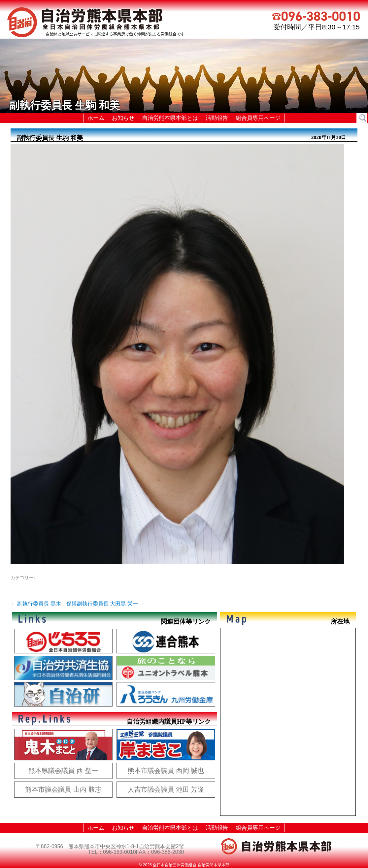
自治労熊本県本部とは (170, 118)
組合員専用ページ (258, 118)
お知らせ (123, 118)
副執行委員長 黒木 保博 (44, 604)
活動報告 (217, 118)
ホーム (96, 118)
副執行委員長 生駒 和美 (50, 138)
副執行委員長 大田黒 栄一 (111, 604)
